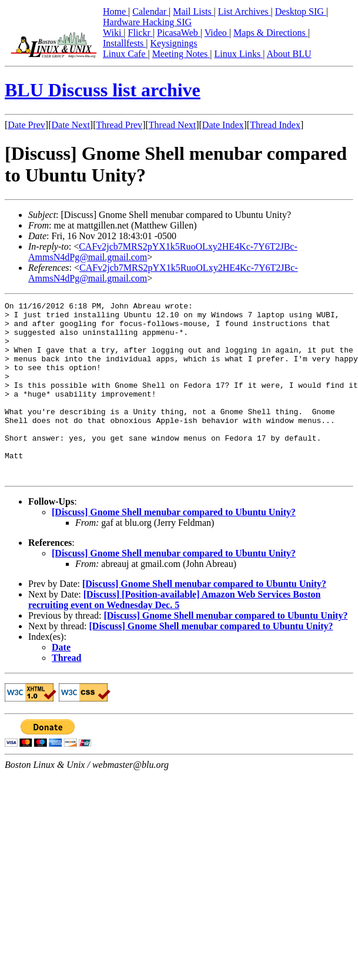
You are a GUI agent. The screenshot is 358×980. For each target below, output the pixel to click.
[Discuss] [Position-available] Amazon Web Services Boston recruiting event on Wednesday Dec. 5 (174, 635)
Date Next (71, 125)
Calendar (150, 11)
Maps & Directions (271, 33)
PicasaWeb (179, 33)
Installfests (124, 43)
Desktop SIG (301, 11)
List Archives (245, 11)
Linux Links (238, 54)
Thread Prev (119, 125)
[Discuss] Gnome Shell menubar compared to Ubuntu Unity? (174, 547)
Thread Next (172, 125)
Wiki (113, 33)
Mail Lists (193, 11)
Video (217, 33)
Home (116, 11)
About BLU (289, 54)
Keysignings (174, 43)
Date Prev (26, 125)
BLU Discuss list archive (103, 90)
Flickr (140, 33)
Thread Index (275, 125)
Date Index (223, 125)
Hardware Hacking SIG (147, 22)
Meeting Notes (181, 54)
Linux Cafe (125, 54)
